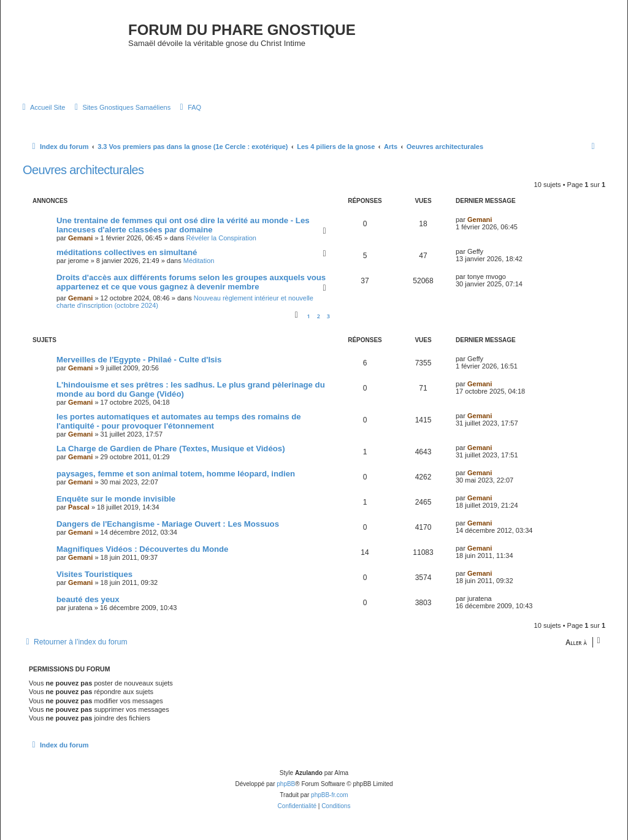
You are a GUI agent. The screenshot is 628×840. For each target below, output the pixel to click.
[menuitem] (42, 107)
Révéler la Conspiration (221, 238)
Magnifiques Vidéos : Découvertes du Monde (142, 549)
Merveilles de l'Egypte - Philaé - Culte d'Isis (139, 360)
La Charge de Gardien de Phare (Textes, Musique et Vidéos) (171, 449)
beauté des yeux (88, 599)
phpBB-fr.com (330, 795)
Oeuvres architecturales (83, 170)
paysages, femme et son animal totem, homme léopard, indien (176, 474)
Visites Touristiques (94, 574)
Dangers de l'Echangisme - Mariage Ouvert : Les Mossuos (168, 524)
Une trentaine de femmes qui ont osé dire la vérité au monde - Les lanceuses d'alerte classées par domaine (183, 225)
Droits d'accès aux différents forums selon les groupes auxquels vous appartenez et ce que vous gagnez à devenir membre (191, 282)
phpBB (286, 784)
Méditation (199, 261)
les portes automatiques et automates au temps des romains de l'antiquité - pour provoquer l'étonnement (179, 421)
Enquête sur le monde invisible (116, 499)
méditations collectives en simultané (127, 252)
